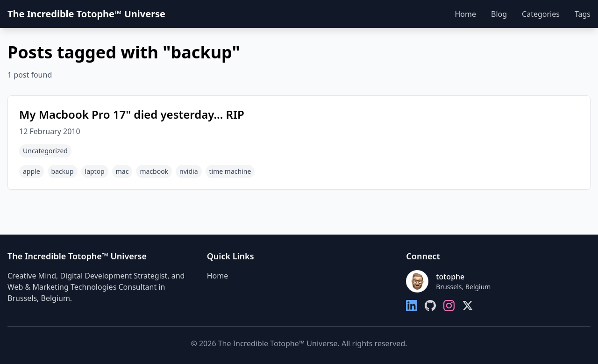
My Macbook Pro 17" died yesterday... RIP (132, 114)
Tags (583, 14)
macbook (154, 171)
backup (63, 171)
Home (465, 14)
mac (122, 171)
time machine (230, 171)
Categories (541, 14)
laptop (95, 171)
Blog (499, 14)
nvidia (189, 171)
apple (32, 171)
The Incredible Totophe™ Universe (86, 14)
